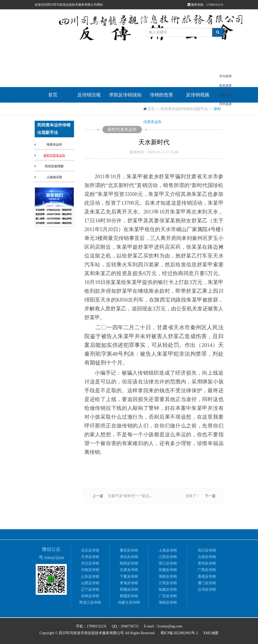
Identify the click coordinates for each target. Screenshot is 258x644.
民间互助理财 (54, 166)
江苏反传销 (168, 557)
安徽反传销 (168, 570)
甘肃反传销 (129, 570)
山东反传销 (90, 577)
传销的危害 (161, 95)
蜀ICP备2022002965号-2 (179, 633)
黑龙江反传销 (90, 602)
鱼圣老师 (225, 85)
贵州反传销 (207, 563)
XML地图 (211, 633)
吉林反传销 (90, 596)
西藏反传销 (129, 589)
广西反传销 (207, 570)
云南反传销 (207, 557)
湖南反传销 (168, 577)
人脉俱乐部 (54, 177)
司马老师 (225, 76)
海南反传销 (168, 602)
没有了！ (193, 496)
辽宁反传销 (90, 589)
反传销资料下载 (125, 110)
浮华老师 (225, 104)
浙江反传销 (168, 563)
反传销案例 (53, 110)
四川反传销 (207, 550)
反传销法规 (89, 95)
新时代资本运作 (54, 155)
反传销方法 (89, 110)
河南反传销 (90, 570)
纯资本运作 (54, 145)
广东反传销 (168, 596)
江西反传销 (168, 583)
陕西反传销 (129, 563)
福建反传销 (168, 589)
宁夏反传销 (129, 577)
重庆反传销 (129, 550)
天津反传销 (90, 557)
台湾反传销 (207, 589)
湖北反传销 (129, 557)
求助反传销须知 (125, 95)
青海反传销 (129, 583)
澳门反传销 (207, 583)
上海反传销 (168, 550)
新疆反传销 (129, 596)
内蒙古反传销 (129, 602)
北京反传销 (90, 550)
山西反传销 (90, 583)
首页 (53, 95)
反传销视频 (198, 95)
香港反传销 (207, 577)
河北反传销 (90, 563)
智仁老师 (225, 95)
